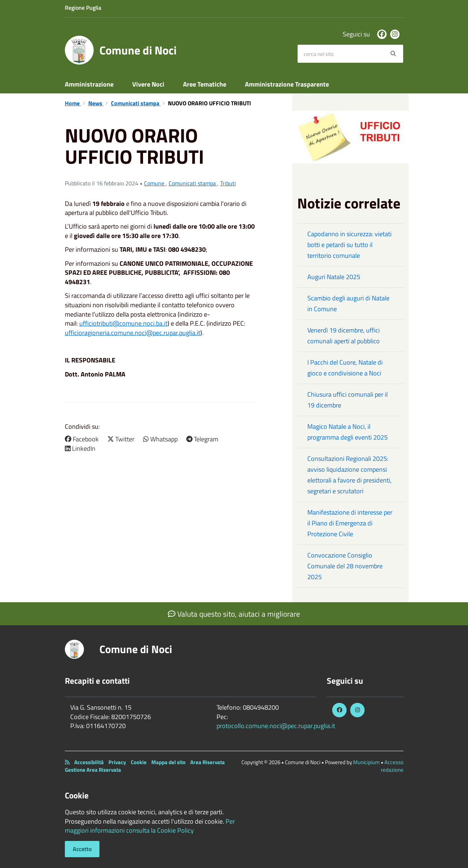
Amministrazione (89, 84)
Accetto (82, 849)
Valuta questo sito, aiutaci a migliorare (234, 614)
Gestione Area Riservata (93, 770)
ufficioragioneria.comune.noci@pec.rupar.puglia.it (133, 333)
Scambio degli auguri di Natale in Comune (348, 303)
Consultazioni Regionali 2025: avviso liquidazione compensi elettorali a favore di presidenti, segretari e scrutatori (349, 475)
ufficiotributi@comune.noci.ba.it (123, 323)
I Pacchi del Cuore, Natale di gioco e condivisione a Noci (345, 368)
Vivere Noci (148, 84)
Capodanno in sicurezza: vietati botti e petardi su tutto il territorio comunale (349, 245)
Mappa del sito (168, 762)
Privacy (117, 762)
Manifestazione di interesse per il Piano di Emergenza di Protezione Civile (350, 523)
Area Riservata (208, 762)
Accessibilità (89, 762)
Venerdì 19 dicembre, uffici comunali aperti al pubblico (344, 336)
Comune (155, 183)
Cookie (139, 762)
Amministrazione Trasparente (287, 84)
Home (73, 103)
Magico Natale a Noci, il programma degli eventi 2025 (347, 432)
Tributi (228, 183)
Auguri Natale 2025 (334, 277)
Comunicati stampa (136, 103)
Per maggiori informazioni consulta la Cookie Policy (150, 826)
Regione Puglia (83, 8)
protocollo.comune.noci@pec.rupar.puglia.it (276, 726)
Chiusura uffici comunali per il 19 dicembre (347, 400)
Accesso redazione (392, 766)
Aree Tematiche (205, 84)
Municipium (366, 762)
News (96, 103)
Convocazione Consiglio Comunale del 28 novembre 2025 (345, 566)
